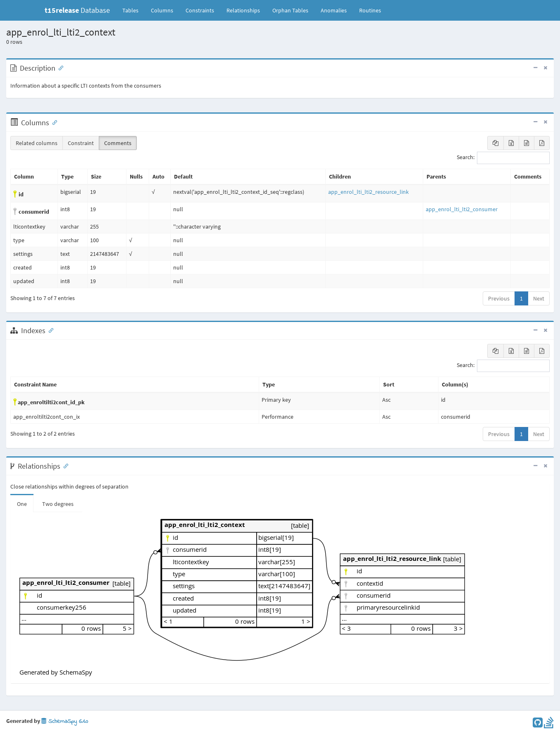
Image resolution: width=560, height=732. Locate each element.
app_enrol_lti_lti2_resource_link (368, 192)
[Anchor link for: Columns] (53, 122)
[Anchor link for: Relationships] (64, 465)
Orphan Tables (290, 10)
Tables (133, 10)
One (22, 504)
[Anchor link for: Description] (59, 67)
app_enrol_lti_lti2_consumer (462, 209)
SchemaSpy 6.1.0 (65, 721)
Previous (499, 298)
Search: (503, 158)
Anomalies (334, 10)
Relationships (243, 10)
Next (539, 298)
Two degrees (58, 504)
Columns (162, 10)
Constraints (200, 10)
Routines (370, 10)
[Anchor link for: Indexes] (49, 330)
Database (77, 10)
